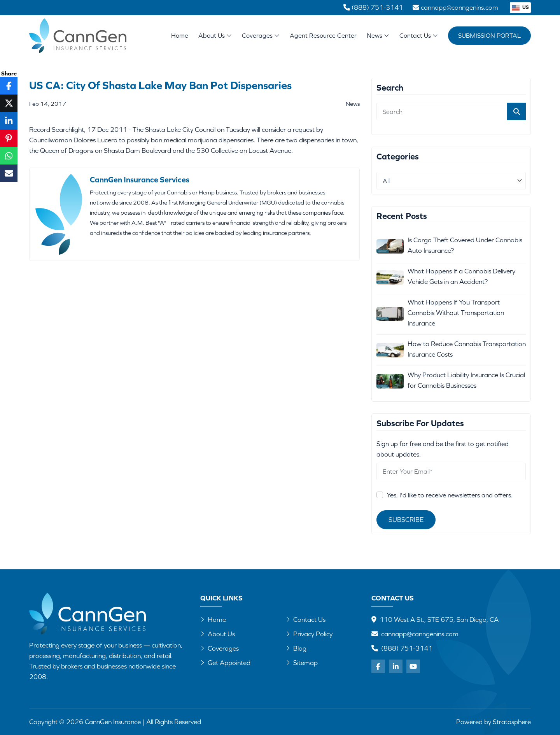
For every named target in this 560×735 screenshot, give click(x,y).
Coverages (261, 35)
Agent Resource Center (323, 35)
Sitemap (302, 663)
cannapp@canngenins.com (420, 634)
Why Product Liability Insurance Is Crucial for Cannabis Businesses (466, 380)
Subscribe (406, 520)
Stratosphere (512, 722)
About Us (215, 35)
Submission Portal (489, 35)
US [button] (520, 7)
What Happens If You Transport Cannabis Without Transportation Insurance (456, 313)
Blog (296, 648)
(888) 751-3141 (407, 648)
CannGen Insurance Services (140, 179)
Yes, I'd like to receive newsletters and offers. (450, 495)
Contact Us (419, 35)
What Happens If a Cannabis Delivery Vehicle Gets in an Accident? (461, 276)
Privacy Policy (309, 634)
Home (180, 35)
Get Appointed (225, 663)
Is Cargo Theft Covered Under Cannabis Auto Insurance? (465, 245)
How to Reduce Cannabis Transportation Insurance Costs (467, 349)
